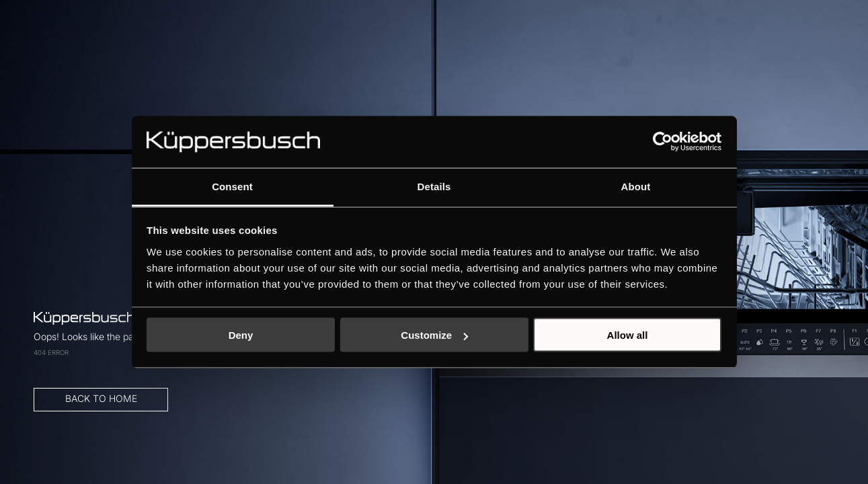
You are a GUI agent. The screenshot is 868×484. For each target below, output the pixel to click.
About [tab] (636, 186)
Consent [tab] (232, 186)
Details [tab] (434, 186)
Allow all (628, 335)
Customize (434, 335)
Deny (241, 335)
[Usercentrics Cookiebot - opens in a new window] (663, 142)
